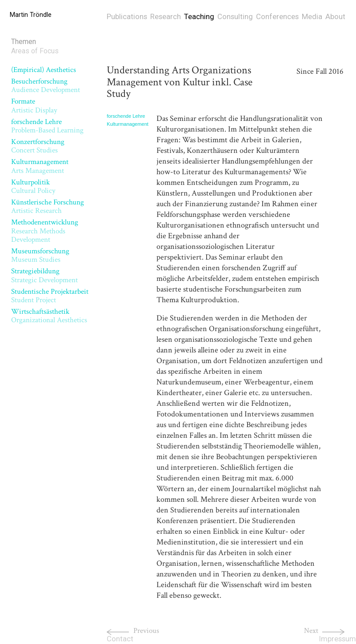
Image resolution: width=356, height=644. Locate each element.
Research (166, 16)
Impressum (338, 639)
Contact (120, 639)
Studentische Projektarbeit (50, 296)
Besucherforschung (46, 86)
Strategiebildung (44, 275)
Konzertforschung (38, 146)
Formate (34, 106)
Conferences (277, 16)
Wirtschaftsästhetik (49, 316)
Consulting (235, 16)
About (335, 16)
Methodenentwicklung (45, 231)
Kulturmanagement (40, 166)
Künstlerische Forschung (48, 206)
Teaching (199, 16)
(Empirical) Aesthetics (44, 70)
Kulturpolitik (33, 186)
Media (312, 16)
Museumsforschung (40, 255)
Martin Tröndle (31, 15)
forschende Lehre (47, 126)
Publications (127, 16)
